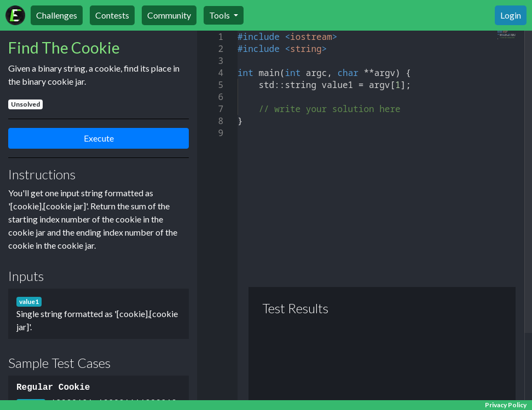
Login (511, 15)
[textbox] (238, 31)
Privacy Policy (506, 405)
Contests (112, 15)
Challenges (57, 15)
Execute (99, 138)
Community (169, 15)
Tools (220, 15)
